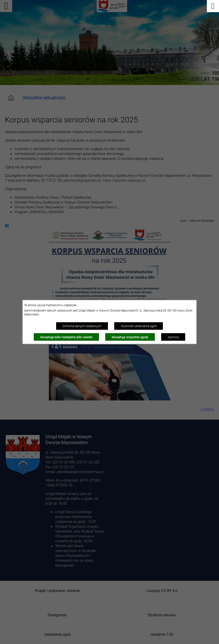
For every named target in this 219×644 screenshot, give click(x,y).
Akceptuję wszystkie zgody (130, 337)
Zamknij (173, 337)
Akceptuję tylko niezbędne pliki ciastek (66, 337)
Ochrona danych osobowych (82, 326)
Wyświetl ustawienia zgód (139, 326)
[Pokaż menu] (213, 6)
